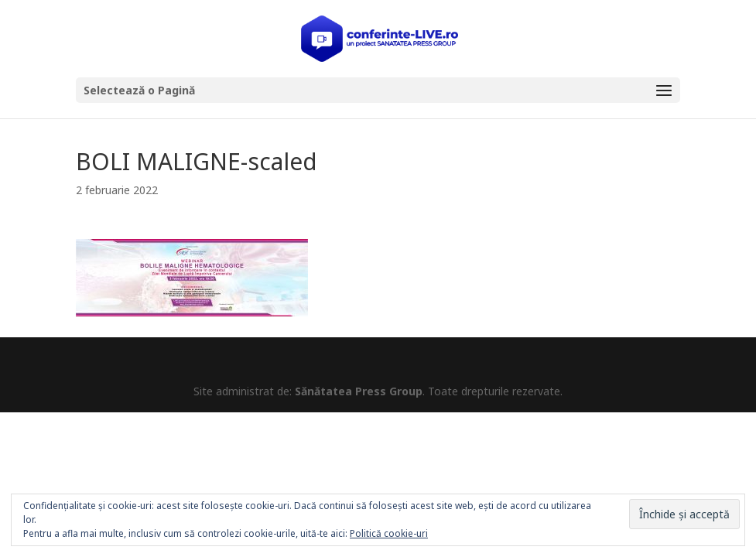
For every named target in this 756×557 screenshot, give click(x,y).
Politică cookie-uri (389, 533)
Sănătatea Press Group (359, 391)
